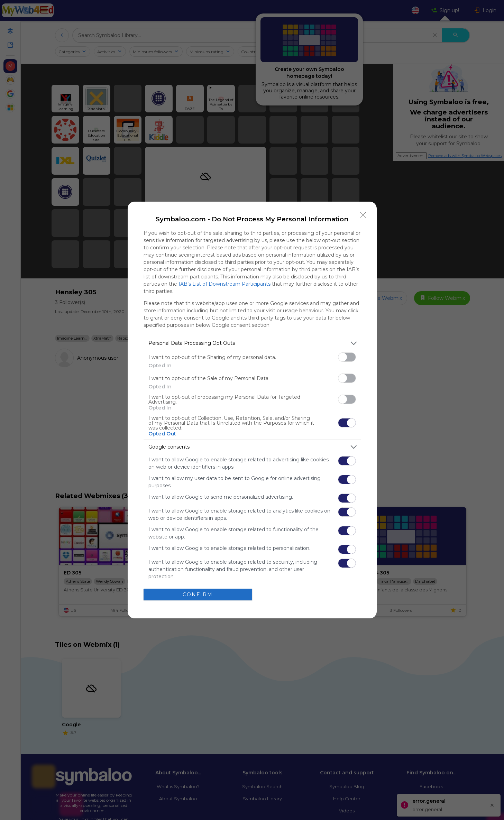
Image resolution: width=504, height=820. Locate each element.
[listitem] (252, 343)
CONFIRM (198, 595)
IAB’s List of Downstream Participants (224, 284)
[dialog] (252, 410)
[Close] (363, 215)
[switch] (347, 357)
